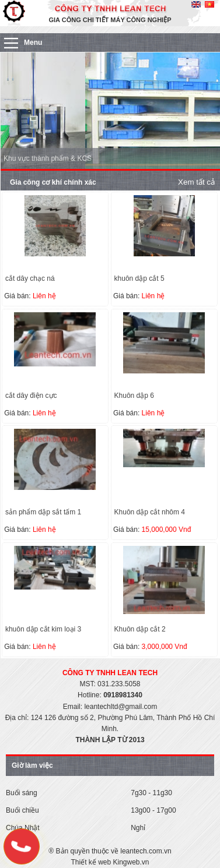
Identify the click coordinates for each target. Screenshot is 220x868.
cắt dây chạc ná (30, 278)
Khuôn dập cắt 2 (140, 629)
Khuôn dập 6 (134, 396)
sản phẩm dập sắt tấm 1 (43, 512)
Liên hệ (44, 296)
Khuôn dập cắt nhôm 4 (150, 512)
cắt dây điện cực (31, 396)
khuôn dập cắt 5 (139, 278)
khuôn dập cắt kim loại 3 (43, 629)
